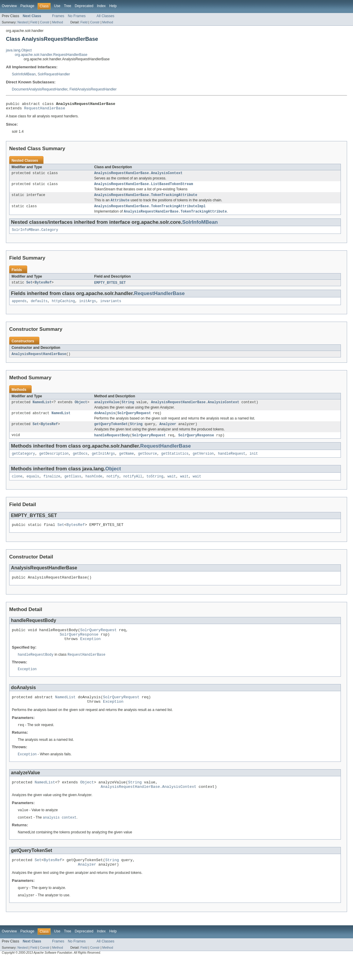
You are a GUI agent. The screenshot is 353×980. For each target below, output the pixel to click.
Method (57, 22)
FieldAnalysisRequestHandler (93, 89)
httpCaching (63, 307)
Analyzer (168, 432)
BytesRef (43, 288)
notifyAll (133, 486)
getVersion (203, 463)
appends (19, 307)
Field (34, 22)
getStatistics (175, 463)
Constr (45, 22)
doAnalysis (105, 421)
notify (113, 486)
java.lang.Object (19, 50)
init (254, 463)
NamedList (42, 409)
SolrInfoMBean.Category (35, 235)
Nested (23, 22)
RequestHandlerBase (45, 110)
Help (113, 6)
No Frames (77, 16)
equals (33, 486)
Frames (58, 16)
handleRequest (232, 463)
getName (126, 463)
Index (101, 6)
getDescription (54, 463)
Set (29, 288)
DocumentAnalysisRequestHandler (40, 89)
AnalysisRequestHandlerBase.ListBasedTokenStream (144, 187)
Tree (68, 6)
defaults (39, 307)
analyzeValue (107, 409)
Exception (90, 653)
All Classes (105, 16)
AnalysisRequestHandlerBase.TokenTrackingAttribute (146, 198)
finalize (52, 486)
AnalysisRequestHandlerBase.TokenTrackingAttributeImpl (150, 210)
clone (17, 486)
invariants (111, 307)
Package (27, 6)
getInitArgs (103, 463)
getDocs (80, 463)
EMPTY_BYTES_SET (110, 288)
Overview (9, 6)
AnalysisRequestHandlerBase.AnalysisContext (138, 175)
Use (57, 6)
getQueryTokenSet (111, 432)
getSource (147, 463)
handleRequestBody (112, 444)
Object (81, 409)
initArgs (87, 307)
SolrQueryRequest (134, 421)
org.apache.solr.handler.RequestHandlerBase (51, 55)
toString (155, 486)
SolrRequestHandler (54, 74)
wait (172, 486)
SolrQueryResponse (196, 444)
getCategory (23, 463)
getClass (73, 486)
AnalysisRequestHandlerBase (39, 360)
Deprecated (84, 6)
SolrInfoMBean (24, 74)
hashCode (94, 486)
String (128, 409)
